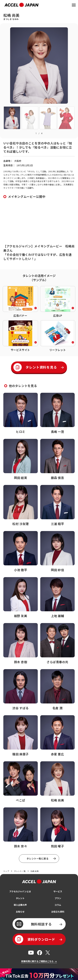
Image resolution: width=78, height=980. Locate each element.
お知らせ (20, 914)
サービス (58, 893)
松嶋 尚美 (36, 872)
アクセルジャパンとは (20, 893)
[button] (12, 118)
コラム (58, 907)
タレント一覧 (21, 872)
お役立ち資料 (58, 914)
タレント (20, 900)
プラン (58, 900)
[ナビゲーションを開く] (73, 5)
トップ (6, 872)
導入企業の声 (20, 907)
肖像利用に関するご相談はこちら (37, 964)
